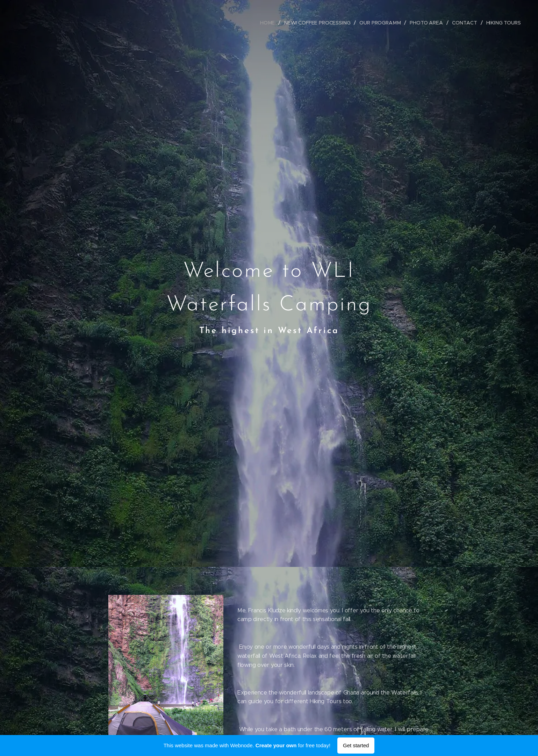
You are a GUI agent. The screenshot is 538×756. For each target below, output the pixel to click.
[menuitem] (271, 23)
